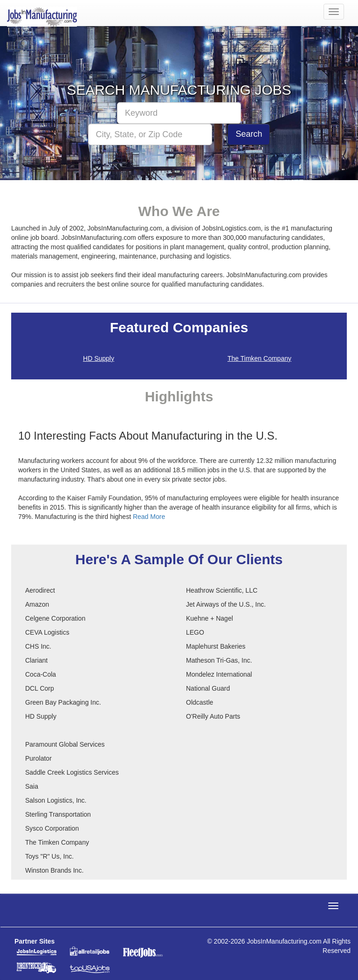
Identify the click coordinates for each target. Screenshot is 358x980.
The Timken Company (259, 358)
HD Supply (99, 358)
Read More (149, 517)
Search (249, 134)
